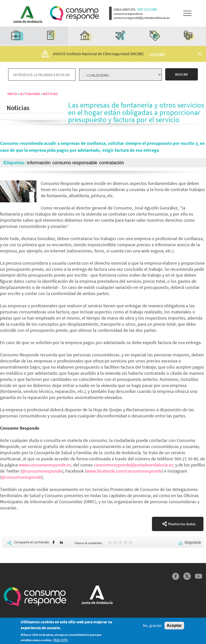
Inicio (12, 94)
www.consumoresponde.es (45, 465)
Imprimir (193, 542)
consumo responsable (75, 163)
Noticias (50, 94)
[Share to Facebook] (54, 542)
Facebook (176, 576)
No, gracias (152, 627)
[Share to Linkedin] (61, 542)
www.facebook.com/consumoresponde (124, 471)
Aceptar (174, 627)
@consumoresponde (42, 471)
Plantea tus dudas (182, 524)
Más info (61, 641)
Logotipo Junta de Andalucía (26, 13)
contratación (111, 163)
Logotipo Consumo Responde (74, 13)
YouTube (198, 576)
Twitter (187, 576)
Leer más (157, 54)
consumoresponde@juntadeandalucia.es (133, 465)
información (39, 163)
